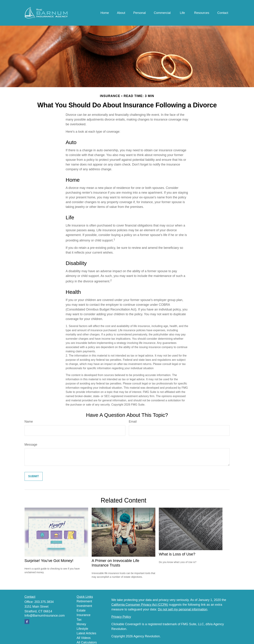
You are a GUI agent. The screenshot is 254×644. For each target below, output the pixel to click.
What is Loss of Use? (177, 554)
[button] (105, 13)
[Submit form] (34, 476)
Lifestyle (82, 629)
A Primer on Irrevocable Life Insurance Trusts (115, 563)
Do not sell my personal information (183, 609)
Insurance (84, 615)
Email (133, 422)
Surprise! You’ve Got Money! (49, 561)
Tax (79, 620)
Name (29, 422)
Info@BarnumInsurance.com (45, 616)
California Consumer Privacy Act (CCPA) (140, 605)
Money (81, 624)
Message (31, 445)
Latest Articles (86, 633)
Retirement (84, 601)
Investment (84, 606)
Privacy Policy (121, 617)
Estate (81, 610)
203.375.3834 (44, 602)
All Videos (84, 638)
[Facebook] (27, 622)
